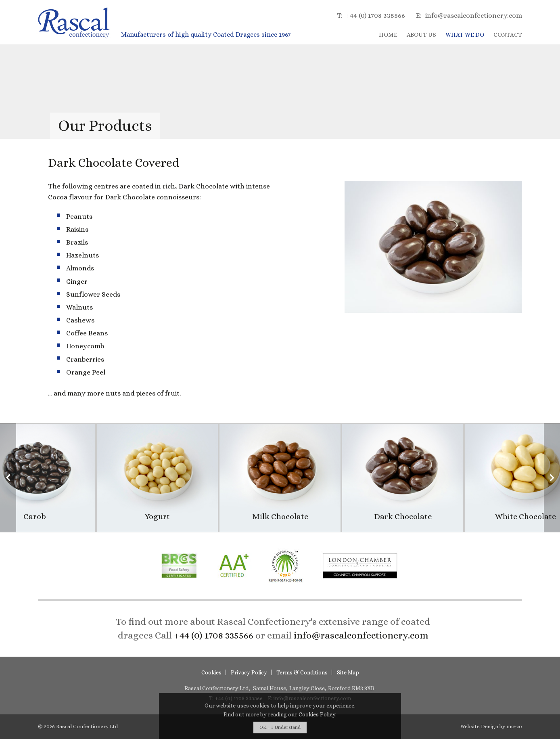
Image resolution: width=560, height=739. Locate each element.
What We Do (465, 35)
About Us (421, 35)
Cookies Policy (317, 714)
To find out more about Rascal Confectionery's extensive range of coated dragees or (273, 628)
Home (388, 35)
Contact (508, 35)
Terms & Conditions (302, 672)
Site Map (348, 672)
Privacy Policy (249, 672)
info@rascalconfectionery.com (469, 16)
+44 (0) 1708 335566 (371, 16)
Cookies (211, 672)
